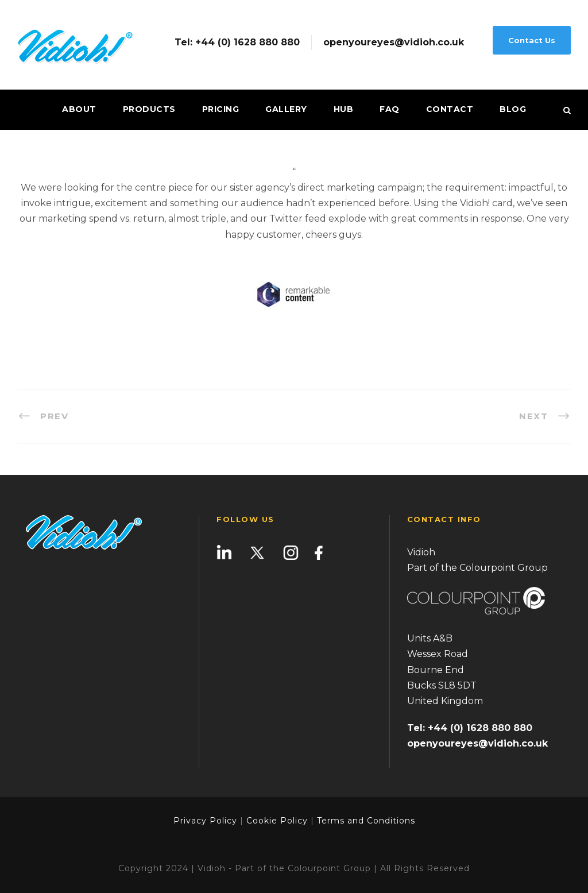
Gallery (286, 109)
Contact (450, 109)
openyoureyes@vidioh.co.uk (394, 42)
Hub (344, 109)
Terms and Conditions (365, 821)
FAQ (390, 109)
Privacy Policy (205, 821)
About (79, 109)
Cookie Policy (277, 821)
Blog (513, 109)
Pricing (221, 109)
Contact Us (532, 40)
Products (149, 109)
